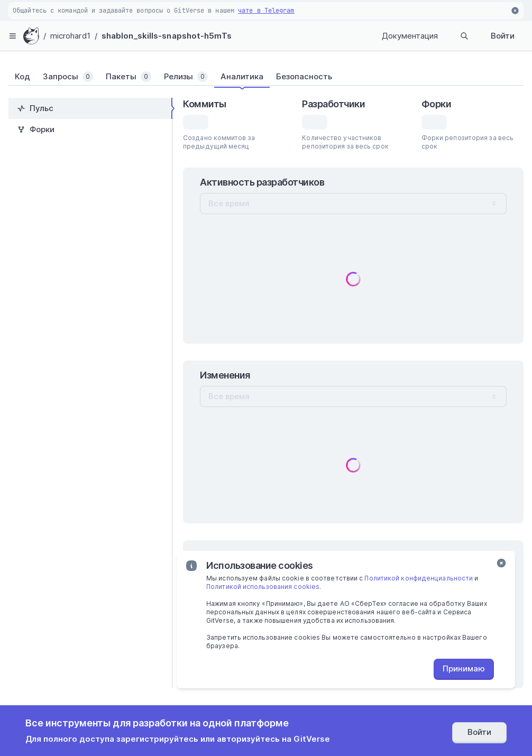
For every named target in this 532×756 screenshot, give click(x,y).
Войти (503, 36)
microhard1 (70, 36)
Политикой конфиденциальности (419, 578)
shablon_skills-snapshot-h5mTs (167, 36)
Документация (410, 36)
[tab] (22, 77)
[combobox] (353, 204)
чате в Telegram (266, 11)
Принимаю (464, 669)
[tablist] (266, 77)
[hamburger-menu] (13, 36)
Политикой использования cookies (263, 587)
